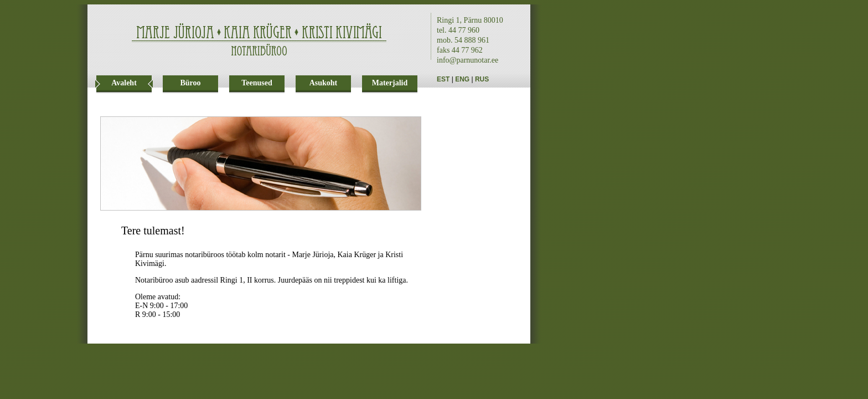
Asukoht (324, 83)
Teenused (257, 83)
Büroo (190, 83)
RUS (482, 79)
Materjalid (390, 83)
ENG (462, 79)
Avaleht (124, 83)
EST (443, 79)
